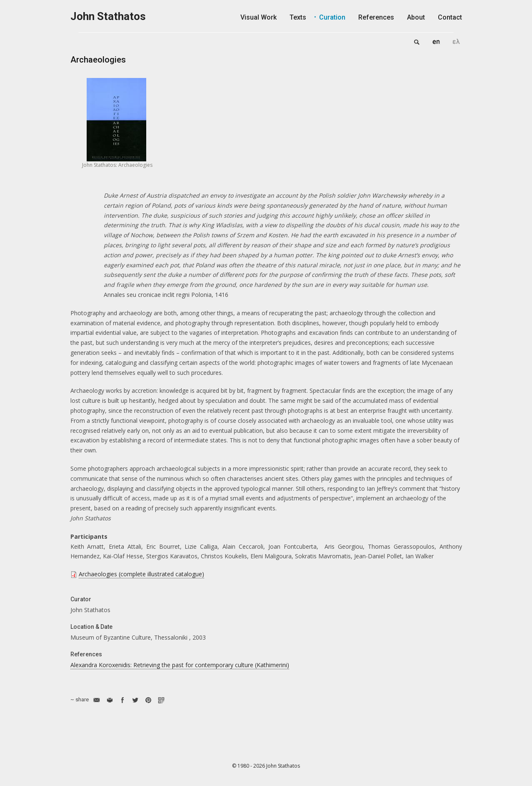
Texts (298, 17)
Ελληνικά (456, 42)
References (376, 17)
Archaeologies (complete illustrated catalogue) (141, 574)
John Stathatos (108, 16)
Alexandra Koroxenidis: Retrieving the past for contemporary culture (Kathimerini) (180, 665)
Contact (450, 17)
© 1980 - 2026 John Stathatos (266, 766)
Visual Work (259, 17)
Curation (332, 17)
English (436, 42)
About (416, 17)
